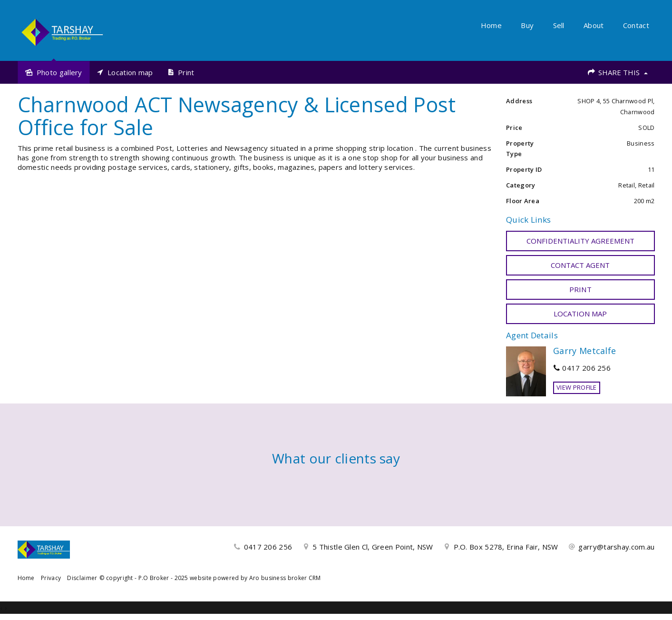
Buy (527, 25)
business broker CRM (291, 578)
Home (491, 25)
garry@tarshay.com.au (616, 547)
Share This (617, 72)
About (594, 25)
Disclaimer (82, 578)
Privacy (51, 578)
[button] (580, 289)
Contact (636, 25)
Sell (559, 25)
